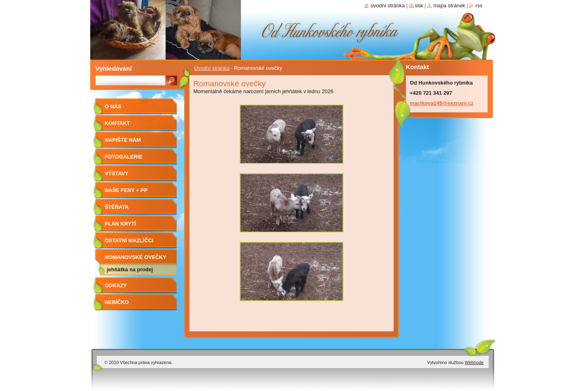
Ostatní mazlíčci (129, 240)
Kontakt (118, 123)
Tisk (419, 6)
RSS (479, 6)
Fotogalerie (124, 157)
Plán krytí (120, 224)
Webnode (474, 362)
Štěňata (117, 207)
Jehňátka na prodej (130, 269)
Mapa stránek (449, 6)
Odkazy (116, 285)
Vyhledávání (114, 68)
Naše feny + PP (126, 190)
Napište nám (123, 140)
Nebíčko (117, 302)
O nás (113, 106)
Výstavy (117, 173)
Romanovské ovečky (136, 257)
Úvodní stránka (212, 68)
